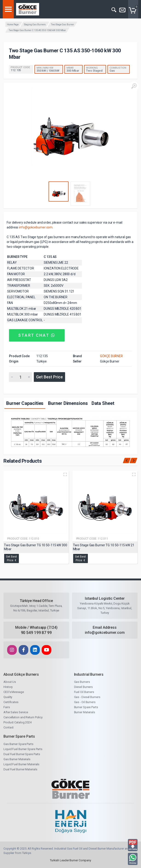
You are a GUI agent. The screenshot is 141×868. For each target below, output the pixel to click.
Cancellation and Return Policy (23, 717)
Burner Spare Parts (86, 707)
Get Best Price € (12, 558)
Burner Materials (85, 712)
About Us (10, 682)
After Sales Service (16, 712)
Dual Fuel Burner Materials (20, 769)
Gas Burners (82, 682)
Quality (8, 697)
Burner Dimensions (68, 403)
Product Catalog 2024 (17, 722)
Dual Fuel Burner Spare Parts (22, 754)
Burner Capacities (25, 403)
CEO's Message (14, 692)
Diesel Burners (83, 687)
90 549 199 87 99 (36, 633)
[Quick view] (65, 474)
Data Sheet (103, 403)
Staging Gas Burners (35, 25)
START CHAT (37, 335)
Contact (9, 727)
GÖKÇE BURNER (111, 356)
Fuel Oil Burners (84, 692)
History (8, 687)
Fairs (7, 707)
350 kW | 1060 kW (48, 71)
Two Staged (94, 71)
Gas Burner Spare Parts (18, 744)
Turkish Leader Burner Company (70, 860)
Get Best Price (49, 377)
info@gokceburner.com (36, 227)
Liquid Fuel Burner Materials (21, 764)
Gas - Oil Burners (85, 702)
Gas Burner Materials (17, 759)
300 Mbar (73, 71)
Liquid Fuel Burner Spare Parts (23, 749)
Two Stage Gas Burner (62, 25)
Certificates (11, 702)
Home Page (13, 25)
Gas (112, 71)
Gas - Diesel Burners (87, 697)
